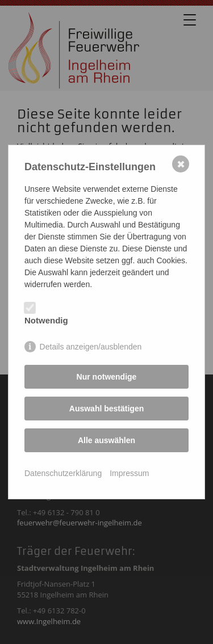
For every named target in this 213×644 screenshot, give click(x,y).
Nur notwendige (107, 377)
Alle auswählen (106, 440)
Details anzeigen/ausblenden (91, 347)
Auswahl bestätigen (106, 409)
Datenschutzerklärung (63, 473)
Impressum (129, 473)
